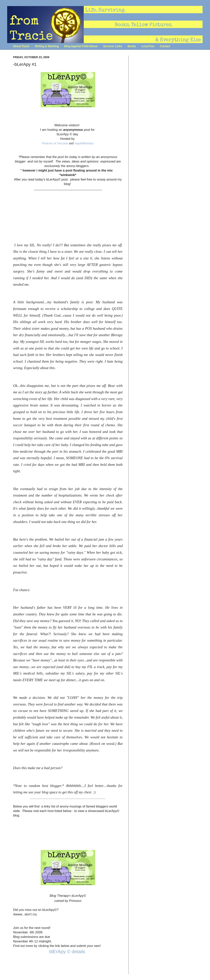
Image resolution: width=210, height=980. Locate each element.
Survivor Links (113, 46)
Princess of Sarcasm (55, 143)
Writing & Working (47, 46)
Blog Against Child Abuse (81, 46)
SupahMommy (84, 143)
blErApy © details (68, 952)
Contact (165, 46)
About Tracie (21, 46)
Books (132, 46)
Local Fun (148, 46)
